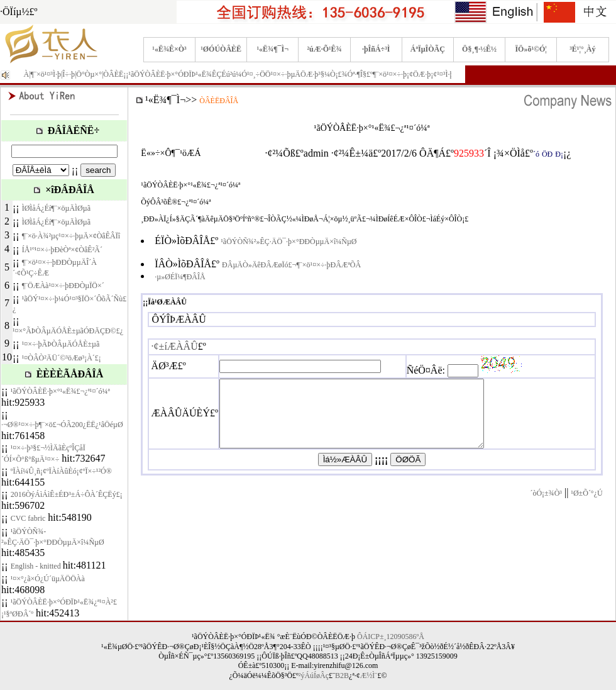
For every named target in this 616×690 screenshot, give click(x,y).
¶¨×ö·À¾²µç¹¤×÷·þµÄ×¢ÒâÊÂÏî (71, 236)
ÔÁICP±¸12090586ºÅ (391, 637)
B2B (342, 676)
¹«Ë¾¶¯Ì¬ (273, 49)
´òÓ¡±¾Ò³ (546, 506)
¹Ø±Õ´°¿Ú (586, 506)
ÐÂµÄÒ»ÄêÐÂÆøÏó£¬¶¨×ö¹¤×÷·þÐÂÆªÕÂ (291, 265)
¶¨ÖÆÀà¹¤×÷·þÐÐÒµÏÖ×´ (63, 286)
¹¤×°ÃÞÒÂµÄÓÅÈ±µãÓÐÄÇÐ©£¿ (68, 331)
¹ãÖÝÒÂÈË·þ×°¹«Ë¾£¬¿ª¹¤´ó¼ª (60, 391)
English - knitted (37, 566)
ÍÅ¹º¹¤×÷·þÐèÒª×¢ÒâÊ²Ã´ (62, 250)
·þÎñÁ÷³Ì (376, 49)
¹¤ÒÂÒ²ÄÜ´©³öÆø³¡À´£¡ (62, 358)
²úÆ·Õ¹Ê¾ (324, 49)
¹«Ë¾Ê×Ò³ (169, 49)
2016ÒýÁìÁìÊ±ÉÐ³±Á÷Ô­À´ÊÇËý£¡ (67, 494)
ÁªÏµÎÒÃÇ (428, 49)
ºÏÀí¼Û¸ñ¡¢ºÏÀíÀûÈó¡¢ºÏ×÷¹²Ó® (61, 471)
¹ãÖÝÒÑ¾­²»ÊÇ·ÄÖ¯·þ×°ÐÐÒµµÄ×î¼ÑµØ (289, 242)
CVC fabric (28, 518)
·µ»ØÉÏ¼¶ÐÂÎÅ (180, 277)
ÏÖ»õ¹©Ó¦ (531, 49)
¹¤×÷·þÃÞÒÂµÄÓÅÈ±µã (61, 344)
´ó (536, 154)
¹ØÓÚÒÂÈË (221, 49)
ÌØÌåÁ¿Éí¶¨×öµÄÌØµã (56, 208)
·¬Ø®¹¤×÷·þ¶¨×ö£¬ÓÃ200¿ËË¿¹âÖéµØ (62, 425)
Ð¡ (559, 154)
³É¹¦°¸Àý (582, 49)
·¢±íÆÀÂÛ (175, 346)
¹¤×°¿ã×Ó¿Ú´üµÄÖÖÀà (48, 579)
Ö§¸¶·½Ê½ (479, 49)
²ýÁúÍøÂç (314, 676)
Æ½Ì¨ (369, 676)
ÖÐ (547, 154)
